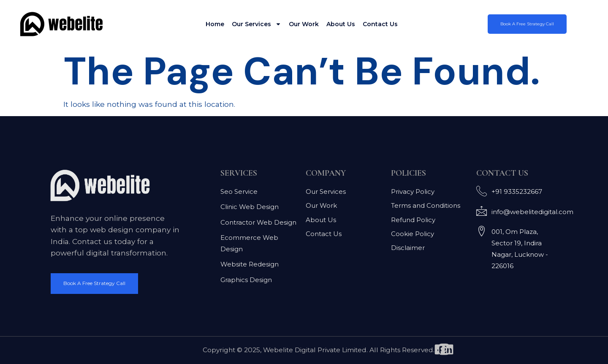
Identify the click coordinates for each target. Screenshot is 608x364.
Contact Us (380, 24)
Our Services (256, 24)
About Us (341, 24)
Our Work (304, 24)
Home (215, 24)
